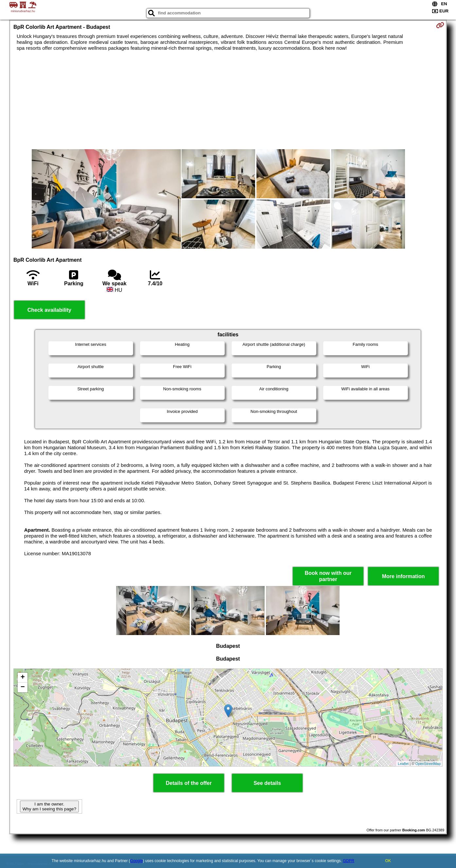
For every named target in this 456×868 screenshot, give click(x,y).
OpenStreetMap (428, 764)
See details (267, 783)
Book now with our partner (328, 576)
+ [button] (23, 678)
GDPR (349, 861)
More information (403, 576)
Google (137, 861)
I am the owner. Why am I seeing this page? (49, 806)
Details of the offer (189, 783)
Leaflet (403, 764)
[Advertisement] (228, 100)
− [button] (23, 687)
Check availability (49, 310)
